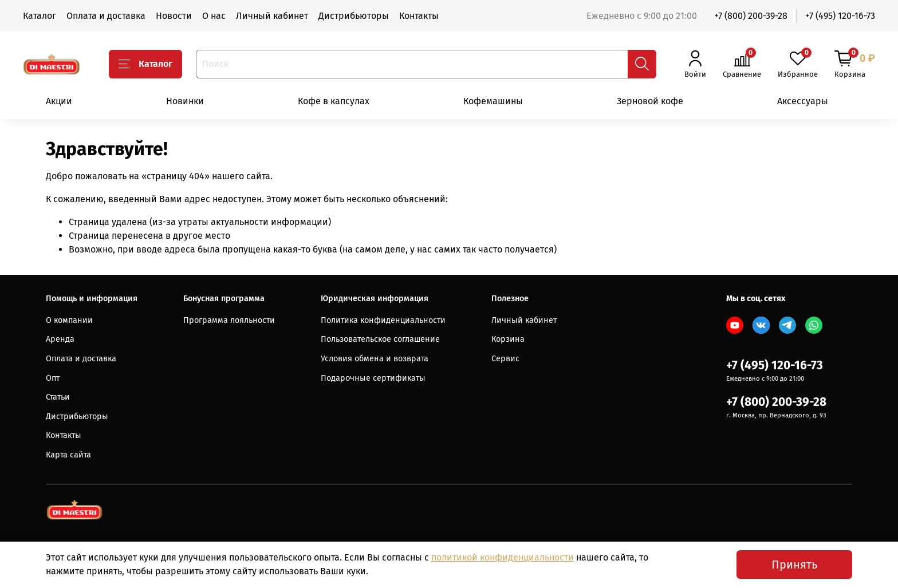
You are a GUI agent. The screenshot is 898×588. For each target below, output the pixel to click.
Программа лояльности (229, 320)
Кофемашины (493, 101)
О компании (69, 320)
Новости (174, 16)
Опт (53, 378)
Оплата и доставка (106, 16)
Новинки (185, 101)
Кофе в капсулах (334, 101)
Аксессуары (803, 101)
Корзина (508, 339)
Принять (794, 565)
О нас (214, 16)
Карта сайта (68, 455)
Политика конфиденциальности (383, 320)
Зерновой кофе (650, 101)
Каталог (40, 16)
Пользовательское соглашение (380, 339)
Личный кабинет (272, 16)
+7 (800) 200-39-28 (751, 16)
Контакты (419, 16)
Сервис (505, 359)
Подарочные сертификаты (373, 378)
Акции (59, 101)
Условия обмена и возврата (375, 359)
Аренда (60, 339)
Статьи (58, 397)
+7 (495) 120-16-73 (840, 16)
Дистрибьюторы (354, 16)
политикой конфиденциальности (503, 557)
